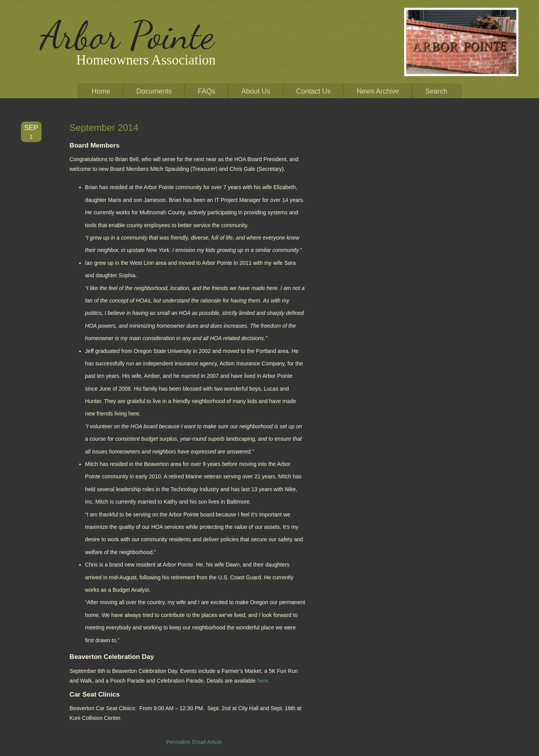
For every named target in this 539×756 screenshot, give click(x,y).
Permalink (178, 742)
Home (101, 91)
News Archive (378, 91)
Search (436, 91)
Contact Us (313, 91)
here (263, 681)
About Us (256, 91)
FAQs (207, 91)
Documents (154, 91)
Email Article (207, 742)
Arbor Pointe (127, 35)
